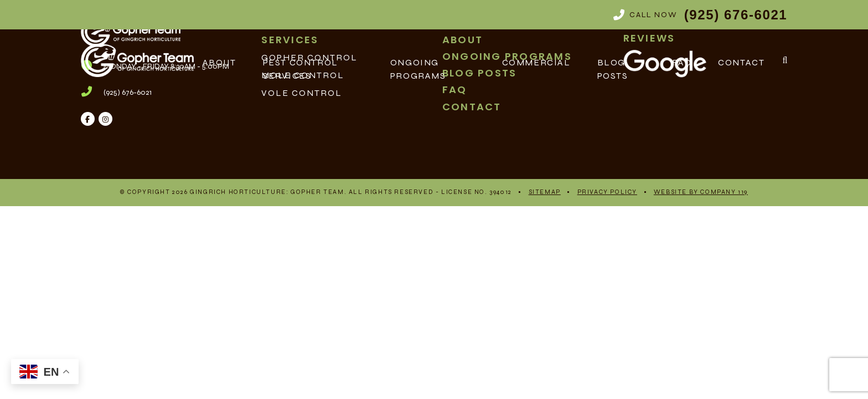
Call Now (701, 15)
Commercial (536, 62)
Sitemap (545, 192)
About (219, 62)
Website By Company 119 (701, 192)
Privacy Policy (607, 192)
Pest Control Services (301, 69)
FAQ (682, 62)
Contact (741, 62)
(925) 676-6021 (128, 92)
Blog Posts (613, 69)
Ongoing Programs (418, 69)
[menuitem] (343, 93)
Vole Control (302, 93)
